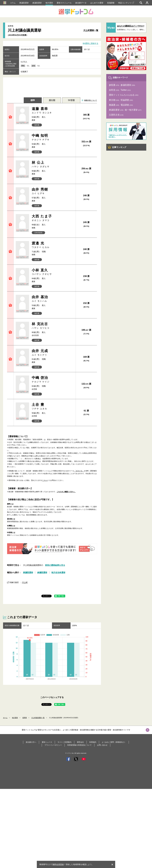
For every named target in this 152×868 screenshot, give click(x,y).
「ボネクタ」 (79, 471)
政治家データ (81, 3)
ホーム (5, 718)
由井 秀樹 (53, 191)
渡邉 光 (53, 245)
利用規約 (93, 742)
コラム (13, 3)
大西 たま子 (53, 218)
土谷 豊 (53, 406)
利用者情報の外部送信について (79, 745)
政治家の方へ (31, 742)
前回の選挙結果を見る (55, 565)
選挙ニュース (47, 742)
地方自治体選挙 (58, 572)
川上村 (25, 582)
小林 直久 (53, 272)
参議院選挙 (37, 3)
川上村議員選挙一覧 (38, 718)
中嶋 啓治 (53, 379)
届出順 (52, 100)
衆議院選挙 (24, 3)
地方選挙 (49, 3)
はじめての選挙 (97, 3)
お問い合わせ (102, 745)
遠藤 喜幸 (53, 111)
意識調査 (111, 3)
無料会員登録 (58, 864)
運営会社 (80, 742)
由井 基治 (53, 299)
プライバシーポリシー (53, 745)
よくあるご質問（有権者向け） (114, 742)
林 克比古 (53, 326)
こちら (45, 480)
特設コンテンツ (126, 3)
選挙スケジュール (64, 3)
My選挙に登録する (91, 43)
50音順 (71, 100)
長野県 (25, 718)
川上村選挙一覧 (91, 30)
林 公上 (53, 164)
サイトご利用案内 (65, 742)
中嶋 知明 (53, 137)
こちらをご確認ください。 (66, 492)
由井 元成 (53, 353)
